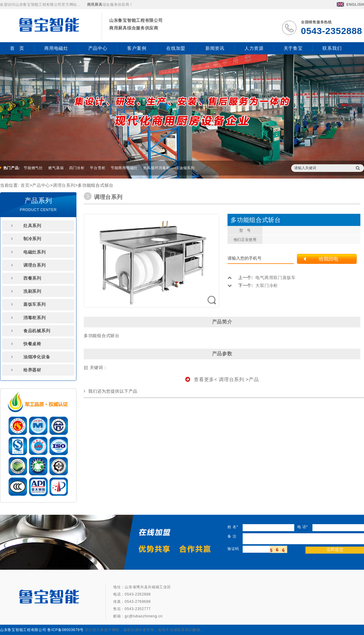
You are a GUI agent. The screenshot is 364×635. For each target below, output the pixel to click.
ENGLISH (350, 5)
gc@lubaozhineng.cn (144, 616)
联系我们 (332, 48)
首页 (25, 185)
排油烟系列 (185, 168)
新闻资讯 (215, 48)
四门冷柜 (77, 168)
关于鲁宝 (293, 48)
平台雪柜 (98, 168)
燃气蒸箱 (56, 168)
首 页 (17, 48)
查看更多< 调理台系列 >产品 (222, 379)
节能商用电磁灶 (124, 168)
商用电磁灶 (56, 48)
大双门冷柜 (253, 285)
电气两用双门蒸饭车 (261, 278)
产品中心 (98, 48)
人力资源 (254, 48)
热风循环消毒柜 (157, 168)
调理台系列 (64, 185)
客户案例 (137, 48)
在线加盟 (176, 48)
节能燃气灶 (33, 168)
